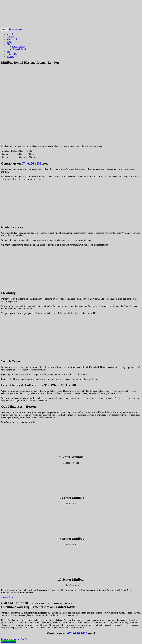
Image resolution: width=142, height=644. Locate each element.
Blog (9, 52)
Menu (5, 29)
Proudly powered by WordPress (15, 639)
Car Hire (11, 37)
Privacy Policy (19, 47)
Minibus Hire (13, 39)
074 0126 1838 (31, 163)
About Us (11, 44)
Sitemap (10, 57)
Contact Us (12, 54)
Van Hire (11, 34)
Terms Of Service (20, 49)
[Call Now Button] (9, 642)
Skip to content (15, 29)
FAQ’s (10, 42)
